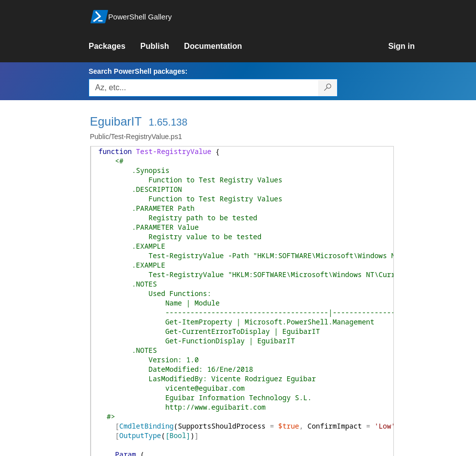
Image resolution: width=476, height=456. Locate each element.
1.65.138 (168, 122)
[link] (115, 46)
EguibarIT (116, 121)
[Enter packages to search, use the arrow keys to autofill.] (204, 88)
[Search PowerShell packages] (328, 88)
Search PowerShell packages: (138, 71)
